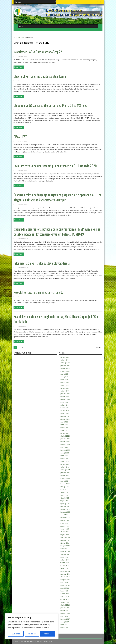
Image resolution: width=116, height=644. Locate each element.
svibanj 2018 (65, 594)
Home (17, 37)
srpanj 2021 (65, 487)
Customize (16, 634)
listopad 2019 (65, 546)
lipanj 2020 (64, 523)
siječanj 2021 (65, 504)
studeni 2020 (65, 509)
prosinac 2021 (65, 473)
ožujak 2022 (65, 464)
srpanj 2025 (65, 377)
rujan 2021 (64, 481)
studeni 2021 (65, 475)
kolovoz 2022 (65, 450)
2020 (24, 37)
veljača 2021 (65, 501)
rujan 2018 (64, 582)
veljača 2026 (65, 360)
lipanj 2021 (64, 490)
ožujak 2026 (65, 357)
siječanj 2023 (65, 436)
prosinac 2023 (65, 416)
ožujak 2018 (65, 599)
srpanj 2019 (65, 554)
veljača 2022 (65, 467)
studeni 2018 (65, 577)
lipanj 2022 (64, 456)
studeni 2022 (65, 442)
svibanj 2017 (65, 628)
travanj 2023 (65, 430)
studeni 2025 (65, 368)
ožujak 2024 (65, 411)
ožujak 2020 (65, 532)
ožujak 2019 (65, 566)
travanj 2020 (65, 529)
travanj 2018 (65, 597)
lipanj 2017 (64, 625)
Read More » (19, 67)
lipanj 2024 (64, 402)
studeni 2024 (65, 397)
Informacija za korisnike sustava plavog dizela (42, 263)
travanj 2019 (65, 563)
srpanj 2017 (65, 622)
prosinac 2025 (65, 366)
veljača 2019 (65, 568)
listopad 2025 (65, 371)
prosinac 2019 (65, 540)
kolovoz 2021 (65, 484)
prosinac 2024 (65, 394)
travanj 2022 (65, 461)
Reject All (32, 634)
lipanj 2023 (64, 425)
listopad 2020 (65, 512)
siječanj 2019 (65, 571)
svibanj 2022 (65, 459)
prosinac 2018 (65, 574)
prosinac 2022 (65, 439)
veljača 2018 (65, 602)
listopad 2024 (65, 399)
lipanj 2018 (64, 591)
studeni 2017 (65, 611)
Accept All (48, 634)
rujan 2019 (64, 549)
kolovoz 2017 (65, 619)
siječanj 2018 (65, 605)
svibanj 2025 (65, 382)
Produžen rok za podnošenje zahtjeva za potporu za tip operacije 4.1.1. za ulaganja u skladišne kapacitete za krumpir (57, 197)
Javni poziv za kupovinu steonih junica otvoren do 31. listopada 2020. (55, 166)
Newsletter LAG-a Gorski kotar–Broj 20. (38, 292)
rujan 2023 (64, 422)
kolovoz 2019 (65, 551)
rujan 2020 (64, 515)
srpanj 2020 (65, 521)
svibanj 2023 (65, 428)
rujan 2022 (64, 447)
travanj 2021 (65, 495)
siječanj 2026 (65, 363)
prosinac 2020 (65, 506)
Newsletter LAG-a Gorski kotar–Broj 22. (38, 52)
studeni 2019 (65, 543)
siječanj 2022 (65, 470)
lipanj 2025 (64, 380)
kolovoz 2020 (65, 518)
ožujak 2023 (65, 433)
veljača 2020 (65, 535)
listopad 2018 (65, 580)
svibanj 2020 (65, 526)
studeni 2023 (65, 419)
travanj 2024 (65, 408)
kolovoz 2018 (65, 585)
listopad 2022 (65, 444)
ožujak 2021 (65, 498)
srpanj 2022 (65, 453)
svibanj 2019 (65, 560)
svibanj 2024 (65, 405)
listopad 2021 (65, 478)
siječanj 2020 (65, 537)
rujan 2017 (64, 616)
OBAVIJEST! (21, 137)
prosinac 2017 (65, 608)
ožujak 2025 (65, 388)
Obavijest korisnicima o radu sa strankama (40, 76)
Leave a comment (23, 57)
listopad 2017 (65, 613)
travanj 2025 (65, 385)
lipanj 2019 (64, 557)
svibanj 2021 (65, 492)
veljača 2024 (65, 413)
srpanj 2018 (65, 588)
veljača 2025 (65, 391)
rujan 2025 (64, 374)
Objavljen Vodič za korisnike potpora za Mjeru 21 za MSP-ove (50, 105)
